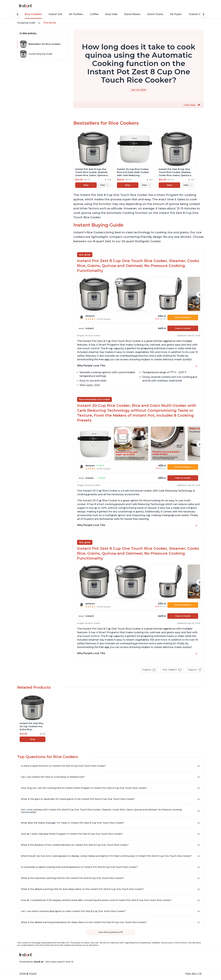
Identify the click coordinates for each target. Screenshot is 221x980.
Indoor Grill (55, 14)
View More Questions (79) (111, 932)
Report (195, 670)
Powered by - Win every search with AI (47, 962)
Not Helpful (172, 670)
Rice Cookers (33, 14)
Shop (86, 185)
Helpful (149, 670)
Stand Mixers (132, 14)
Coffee (94, 14)
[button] (199, 105)
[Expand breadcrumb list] (39, 23)
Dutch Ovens (155, 14)
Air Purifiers (76, 14)
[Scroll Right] (203, 14)
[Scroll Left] (18, 14)
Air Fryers (176, 14)
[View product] (93, 159)
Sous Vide (111, 14)
